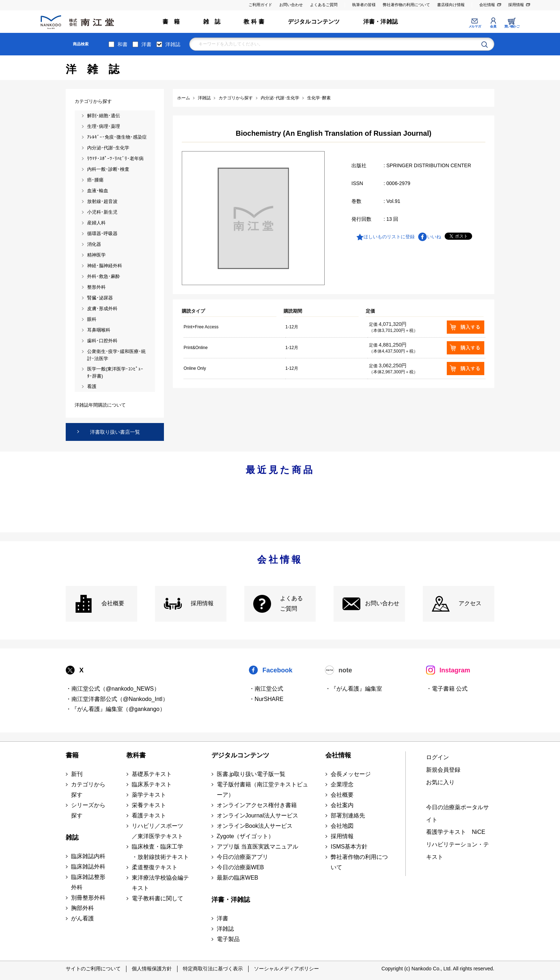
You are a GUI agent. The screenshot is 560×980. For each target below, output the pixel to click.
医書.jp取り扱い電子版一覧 (251, 774)
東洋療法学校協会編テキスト (160, 883)
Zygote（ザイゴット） (246, 836)
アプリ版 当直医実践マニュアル (257, 847)
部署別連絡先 (348, 815)
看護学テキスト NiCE (456, 832)
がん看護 (82, 918)
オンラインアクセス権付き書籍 (257, 805)
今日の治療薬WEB (240, 867)
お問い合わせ (291, 5)
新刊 (77, 774)
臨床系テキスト (152, 784)
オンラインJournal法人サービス (257, 815)
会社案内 (342, 805)
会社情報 (487, 5)
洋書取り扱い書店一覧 (115, 432)
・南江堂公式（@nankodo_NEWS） (113, 689)
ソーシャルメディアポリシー (286, 969)
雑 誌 (212, 22)
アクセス (470, 603)
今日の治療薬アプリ (242, 857)
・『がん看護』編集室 (354, 689)
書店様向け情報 (451, 5)
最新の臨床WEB (237, 878)
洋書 (146, 44)
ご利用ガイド (260, 5)
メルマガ (475, 26)
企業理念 (342, 784)
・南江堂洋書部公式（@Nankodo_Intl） (117, 699)
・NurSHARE (266, 699)
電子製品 (228, 939)
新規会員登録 (443, 770)
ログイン (437, 757)
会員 (493, 26)
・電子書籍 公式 (447, 689)
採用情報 (516, 5)
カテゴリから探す (88, 790)
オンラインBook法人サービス (255, 826)
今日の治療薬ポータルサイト (457, 814)
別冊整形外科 (88, 898)
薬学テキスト (149, 795)
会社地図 (342, 826)
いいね (434, 237)
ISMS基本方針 (349, 847)
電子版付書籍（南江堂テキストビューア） (262, 790)
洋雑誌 (173, 44)
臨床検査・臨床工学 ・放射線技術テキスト (160, 852)
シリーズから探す (88, 810)
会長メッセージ (351, 774)
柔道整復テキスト (155, 867)
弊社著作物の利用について (406, 5)
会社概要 (113, 603)
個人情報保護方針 (152, 969)
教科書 (136, 755)
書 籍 (171, 22)
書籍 (72, 755)
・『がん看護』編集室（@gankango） (116, 709)
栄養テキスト (149, 805)
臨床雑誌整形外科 (88, 882)
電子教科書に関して (157, 898)
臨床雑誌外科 (88, 867)
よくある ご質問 (291, 603)
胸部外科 (82, 908)
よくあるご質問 (324, 5)
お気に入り (440, 782)
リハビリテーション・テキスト (457, 851)
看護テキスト (149, 815)
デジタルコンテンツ (314, 22)
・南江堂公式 (266, 689)
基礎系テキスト (152, 774)
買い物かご (512, 26)
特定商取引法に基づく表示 (213, 969)
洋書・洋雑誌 (381, 22)
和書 (122, 44)
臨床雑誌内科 (88, 856)
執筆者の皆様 (364, 5)
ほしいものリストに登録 (389, 237)
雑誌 (72, 837)
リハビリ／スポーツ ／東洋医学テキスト (157, 831)
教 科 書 (254, 22)
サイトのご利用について (93, 969)
